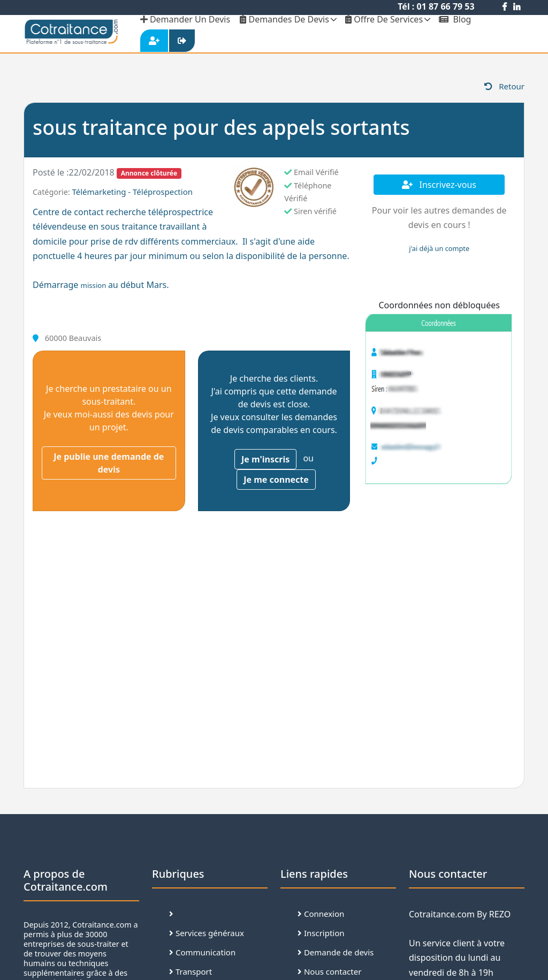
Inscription (321, 933)
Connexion (321, 914)
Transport (191, 971)
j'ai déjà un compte (439, 248)
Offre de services (384, 19)
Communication (202, 952)
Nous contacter (329, 971)
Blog (455, 19)
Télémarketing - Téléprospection (132, 192)
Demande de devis (336, 952)
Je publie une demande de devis (109, 463)
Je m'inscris (265, 459)
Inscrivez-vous (439, 185)
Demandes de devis (284, 19)
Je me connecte (276, 480)
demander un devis (185, 19)
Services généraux (207, 933)
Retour (504, 86)
